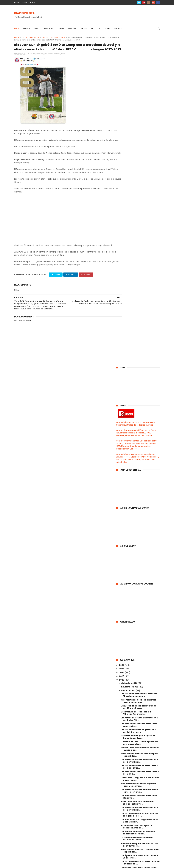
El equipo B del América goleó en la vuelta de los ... (139, 557)
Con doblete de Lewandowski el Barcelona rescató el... (137, 587)
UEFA (63, 37)
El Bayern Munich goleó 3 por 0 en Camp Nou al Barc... (138, 407)
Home (17, 29)
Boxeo (37, 29)
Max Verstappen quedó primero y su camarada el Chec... (140, 629)
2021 (122, 735)
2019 (122, 742)
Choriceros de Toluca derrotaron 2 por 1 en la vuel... (139, 539)
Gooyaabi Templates (58, 865)
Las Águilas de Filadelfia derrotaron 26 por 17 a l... (139, 527)
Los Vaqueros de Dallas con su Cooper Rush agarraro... (136, 677)
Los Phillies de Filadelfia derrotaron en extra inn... (139, 395)
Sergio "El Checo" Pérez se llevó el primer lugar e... (138, 683)
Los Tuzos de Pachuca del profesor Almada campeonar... (139, 365)
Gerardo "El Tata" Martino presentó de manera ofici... (139, 413)
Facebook (49, 29)
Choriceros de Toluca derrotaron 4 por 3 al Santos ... (139, 575)
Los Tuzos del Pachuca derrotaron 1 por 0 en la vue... (139, 437)
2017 (122, 750)
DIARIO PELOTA (24, 13)
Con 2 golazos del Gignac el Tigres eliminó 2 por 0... (139, 635)
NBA (93, 29)
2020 (122, 739)
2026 (122, 336)
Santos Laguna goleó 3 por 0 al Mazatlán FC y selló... (137, 671)
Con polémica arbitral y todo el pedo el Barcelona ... (140, 659)
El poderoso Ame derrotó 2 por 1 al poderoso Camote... (138, 695)
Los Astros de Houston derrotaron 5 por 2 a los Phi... (139, 390)
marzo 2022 (128, 723)
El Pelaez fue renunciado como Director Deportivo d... (137, 599)
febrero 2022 (128, 727)
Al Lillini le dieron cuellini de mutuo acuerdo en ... (139, 653)
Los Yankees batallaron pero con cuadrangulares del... (138, 503)
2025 (122, 339)
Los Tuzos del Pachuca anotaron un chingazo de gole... (139, 485)
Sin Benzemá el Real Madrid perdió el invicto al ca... (140, 419)
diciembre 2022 (130, 354)
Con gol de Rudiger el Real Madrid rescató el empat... (138, 593)
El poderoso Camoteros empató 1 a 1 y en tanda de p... (140, 617)
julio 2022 (126, 708)
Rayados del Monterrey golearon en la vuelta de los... (140, 563)
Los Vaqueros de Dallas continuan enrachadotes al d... (138, 611)
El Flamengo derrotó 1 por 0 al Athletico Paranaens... (136, 383)
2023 (122, 347)
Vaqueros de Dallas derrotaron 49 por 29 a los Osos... (139, 377)
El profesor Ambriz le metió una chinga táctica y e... (137, 473)
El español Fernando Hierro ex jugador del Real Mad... (136, 569)
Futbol (45, 37)
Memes (84, 29)
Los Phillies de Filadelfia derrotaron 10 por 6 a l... (139, 467)
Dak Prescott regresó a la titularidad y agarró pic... (140, 449)
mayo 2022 (127, 716)
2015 (122, 757)
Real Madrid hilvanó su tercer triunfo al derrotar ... (140, 647)
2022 (122, 350)
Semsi (108, 29)
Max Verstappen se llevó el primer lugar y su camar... (139, 455)
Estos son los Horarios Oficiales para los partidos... (140, 521)
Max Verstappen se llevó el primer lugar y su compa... (139, 371)
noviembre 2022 (130, 357)
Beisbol (27, 29)
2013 (122, 765)
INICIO (17, 3)
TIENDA (32, 3)
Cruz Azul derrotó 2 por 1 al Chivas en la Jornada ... (140, 689)
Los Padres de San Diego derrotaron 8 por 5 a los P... (140, 491)
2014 (122, 761)
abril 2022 (127, 719)
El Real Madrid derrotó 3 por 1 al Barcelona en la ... (137, 545)
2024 (122, 343)
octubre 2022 (128, 361)
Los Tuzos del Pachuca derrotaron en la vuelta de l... (140, 533)
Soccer (118, 29)
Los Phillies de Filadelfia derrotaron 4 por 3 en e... (140, 443)
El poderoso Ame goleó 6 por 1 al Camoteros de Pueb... (137, 581)
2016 (122, 754)
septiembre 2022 (130, 701)
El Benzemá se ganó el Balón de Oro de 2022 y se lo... (139, 515)
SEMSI (24, 3)
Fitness (61, 29)
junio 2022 (127, 712)
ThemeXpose (30, 865)
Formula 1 (73, 29)
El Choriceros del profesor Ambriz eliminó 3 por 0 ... (138, 623)
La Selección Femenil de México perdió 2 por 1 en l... (137, 509)
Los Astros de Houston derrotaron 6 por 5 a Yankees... (139, 431)
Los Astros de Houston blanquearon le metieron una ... (139, 461)
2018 (122, 746)
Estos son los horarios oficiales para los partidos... (140, 425)
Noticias (54, 37)
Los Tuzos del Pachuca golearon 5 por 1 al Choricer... (138, 401)
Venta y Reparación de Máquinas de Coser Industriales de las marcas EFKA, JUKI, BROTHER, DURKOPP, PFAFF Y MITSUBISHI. (136, 103)
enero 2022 (127, 730)
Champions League (31, 37)
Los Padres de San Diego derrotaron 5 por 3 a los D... (140, 551)
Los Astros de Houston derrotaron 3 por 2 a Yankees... (139, 479)
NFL (100, 29)
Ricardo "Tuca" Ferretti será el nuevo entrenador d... (140, 641)
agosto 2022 (128, 704)
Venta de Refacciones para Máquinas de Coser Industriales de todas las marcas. (135, 94)
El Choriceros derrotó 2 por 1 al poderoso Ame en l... (137, 497)
